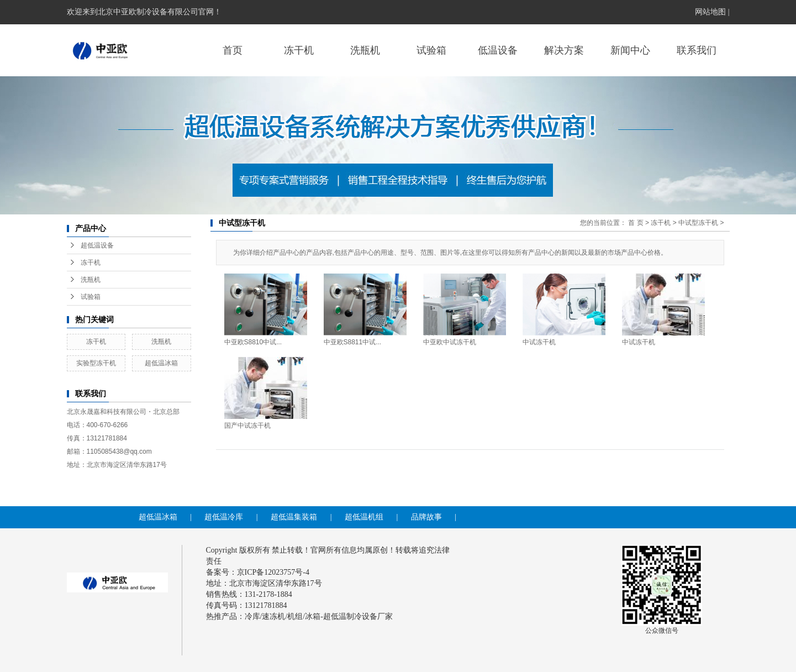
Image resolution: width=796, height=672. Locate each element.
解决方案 (564, 50)
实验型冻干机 (96, 363)
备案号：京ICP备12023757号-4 (258, 572)
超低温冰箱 (161, 363)
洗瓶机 (365, 50)
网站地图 (710, 12)
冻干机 (299, 50)
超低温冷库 (224, 517)
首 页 (636, 223)
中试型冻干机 (698, 223)
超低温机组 (364, 517)
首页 (233, 50)
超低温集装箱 (294, 517)
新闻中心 (630, 50)
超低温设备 (97, 245)
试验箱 (431, 50)
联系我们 (697, 50)
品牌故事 (426, 517)
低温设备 (498, 50)
